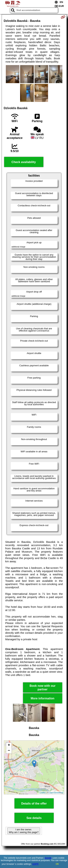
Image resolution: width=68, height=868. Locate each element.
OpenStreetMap (56, 793)
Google (48, 858)
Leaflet (43, 793)
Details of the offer (34, 804)
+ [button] (9, 745)
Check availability (24, 162)
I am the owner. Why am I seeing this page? (24, 831)
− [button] (9, 751)
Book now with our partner (43, 687)
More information (43, 698)
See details (34, 818)
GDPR (35, 864)
